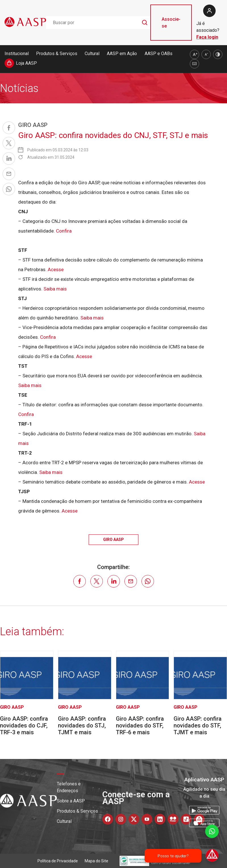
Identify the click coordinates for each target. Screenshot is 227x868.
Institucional (17, 54)
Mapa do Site (96, 861)
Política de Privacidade (58, 861)
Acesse (56, 269)
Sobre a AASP (71, 801)
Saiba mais (55, 289)
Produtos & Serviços (57, 54)
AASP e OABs (159, 54)
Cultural (92, 54)
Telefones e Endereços (69, 787)
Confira (64, 231)
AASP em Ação (122, 54)
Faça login (207, 37)
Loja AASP (26, 63)
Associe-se (171, 23)
